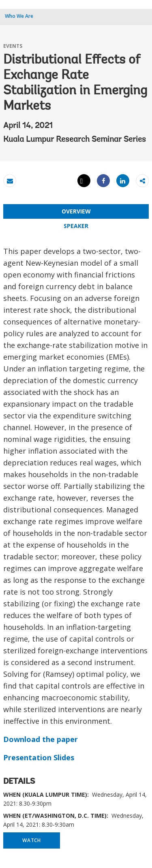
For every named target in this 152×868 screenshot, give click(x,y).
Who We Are (19, 16)
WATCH (32, 840)
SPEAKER (76, 226)
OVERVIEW (76, 211)
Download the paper (41, 739)
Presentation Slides (39, 757)
